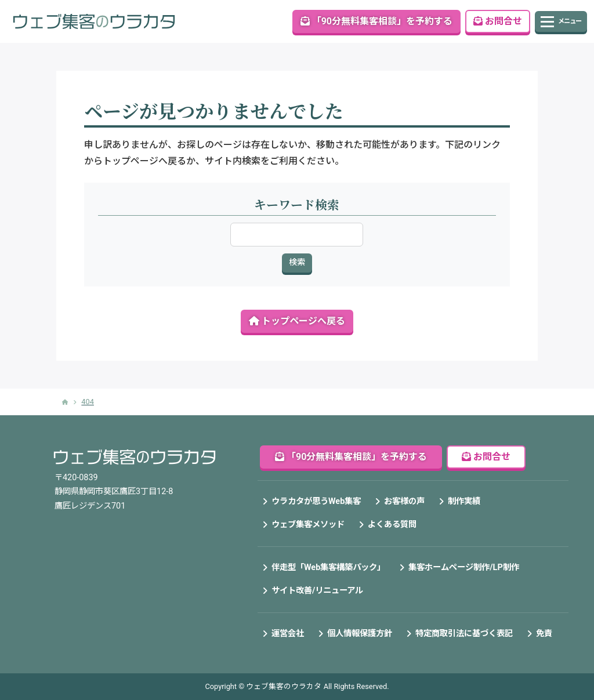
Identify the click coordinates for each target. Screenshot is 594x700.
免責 (544, 634)
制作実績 (464, 501)
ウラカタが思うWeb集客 (316, 501)
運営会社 (288, 634)
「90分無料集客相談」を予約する (376, 21)
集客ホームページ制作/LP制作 (463, 567)
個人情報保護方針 (360, 634)
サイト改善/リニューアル (317, 591)
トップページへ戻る (297, 321)
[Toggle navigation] (561, 21)
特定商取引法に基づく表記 (464, 634)
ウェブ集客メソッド (308, 525)
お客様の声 (404, 501)
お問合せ (498, 21)
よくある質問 (392, 525)
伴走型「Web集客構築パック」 (328, 567)
